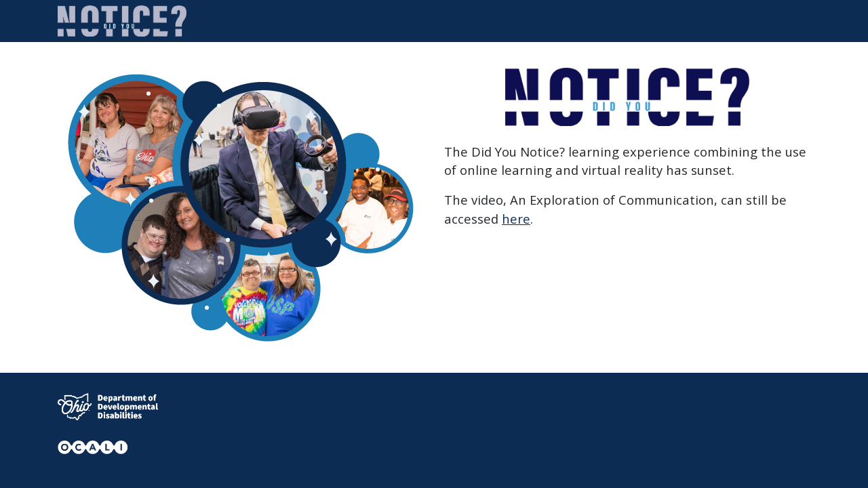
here (516, 219)
